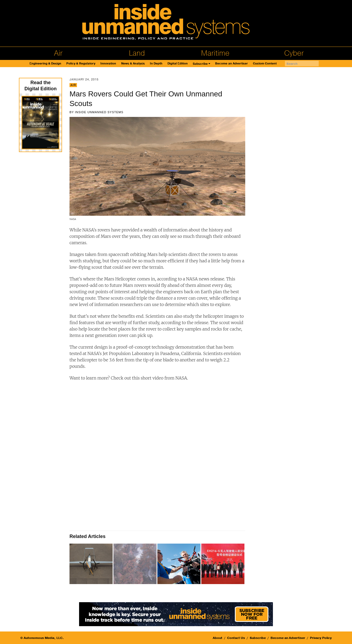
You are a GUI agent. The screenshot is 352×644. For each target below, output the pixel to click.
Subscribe (200, 64)
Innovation (108, 64)
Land (137, 53)
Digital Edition (178, 64)
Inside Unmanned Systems (99, 112)
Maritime (215, 53)
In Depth (156, 64)
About (218, 638)
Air (58, 53)
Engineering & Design (45, 64)
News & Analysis (133, 64)
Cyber (294, 53)
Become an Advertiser (232, 64)
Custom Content (265, 64)
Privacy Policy (321, 638)
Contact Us (236, 638)
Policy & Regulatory (81, 64)
